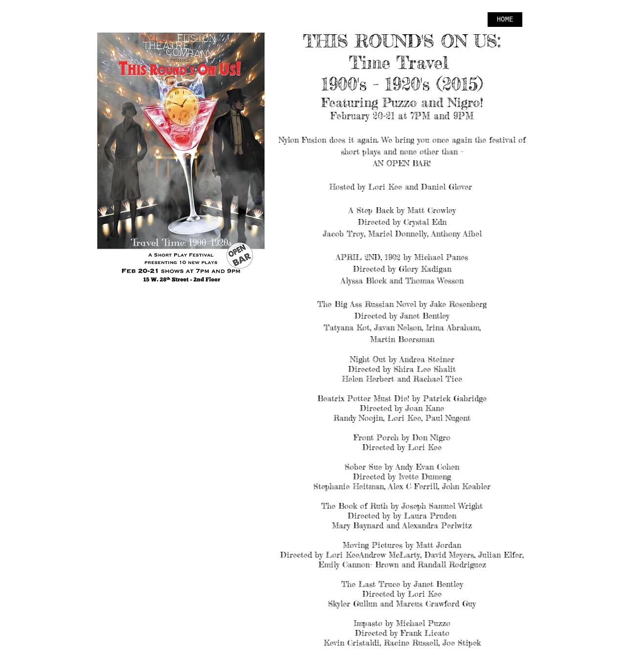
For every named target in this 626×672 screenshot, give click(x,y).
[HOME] (505, 20)
